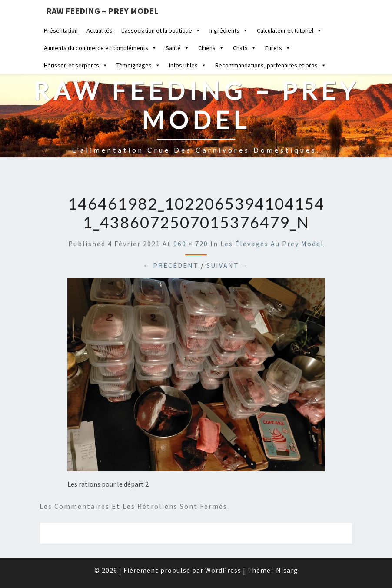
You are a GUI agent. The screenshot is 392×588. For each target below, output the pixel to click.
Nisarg (287, 570)
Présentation (61, 30)
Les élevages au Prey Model (272, 244)
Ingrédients (229, 30)
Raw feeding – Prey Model (102, 11)
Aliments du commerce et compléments (100, 48)
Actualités (100, 30)
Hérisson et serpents (76, 65)
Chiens (211, 48)
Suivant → (228, 265)
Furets (278, 48)
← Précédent (171, 265)
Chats (245, 48)
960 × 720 (191, 244)
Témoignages (138, 65)
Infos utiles (188, 65)
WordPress (223, 570)
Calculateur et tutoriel (289, 30)
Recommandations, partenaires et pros (271, 65)
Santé (178, 48)
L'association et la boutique (161, 30)
